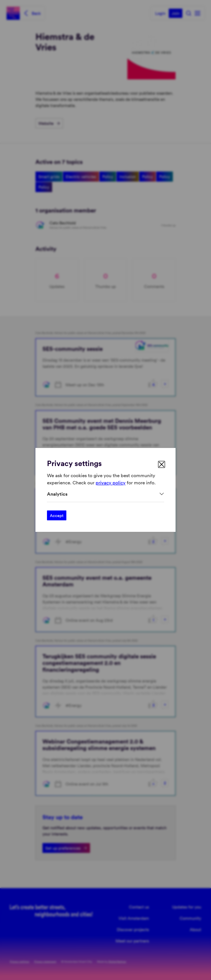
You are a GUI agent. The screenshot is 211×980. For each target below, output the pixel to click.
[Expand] (105, 494)
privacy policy (111, 482)
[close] (162, 464)
